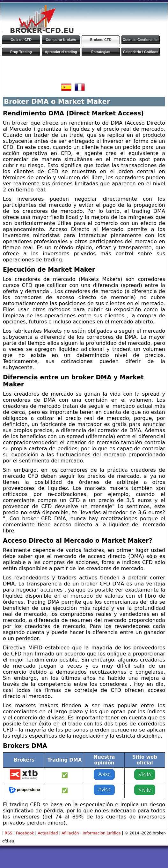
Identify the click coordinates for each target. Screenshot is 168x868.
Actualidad (48, 833)
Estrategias (101, 52)
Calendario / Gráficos (141, 52)
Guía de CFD (21, 40)
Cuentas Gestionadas (141, 40)
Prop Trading (21, 52)
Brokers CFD (101, 40)
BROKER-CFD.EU (42, 31)
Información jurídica (102, 833)
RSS (9, 833)
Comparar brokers (61, 40)
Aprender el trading (61, 52)
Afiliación (70, 833)
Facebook (25, 833)
